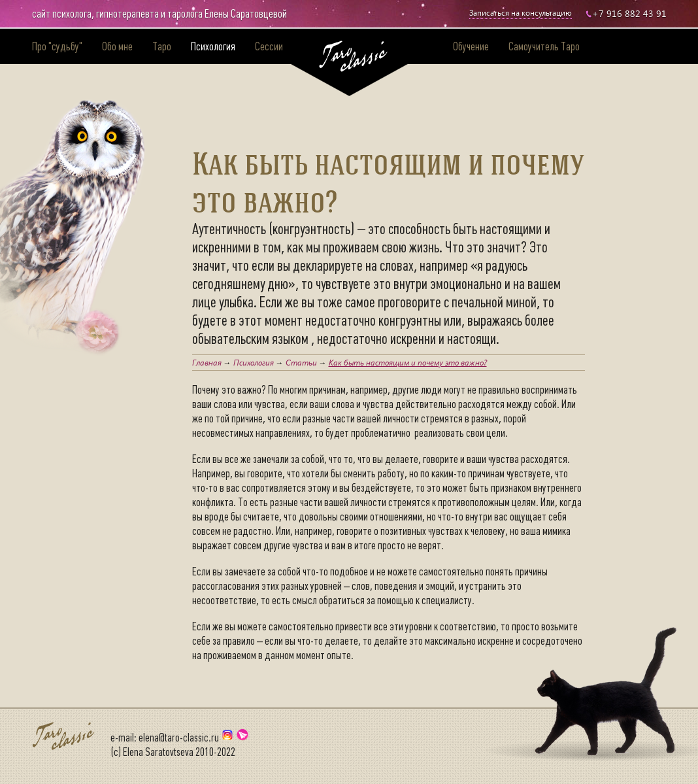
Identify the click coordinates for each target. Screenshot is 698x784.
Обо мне (117, 46)
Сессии (269, 46)
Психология (213, 46)
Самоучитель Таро (544, 46)
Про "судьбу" (57, 46)
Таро (162, 46)
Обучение (471, 46)
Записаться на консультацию (521, 12)
